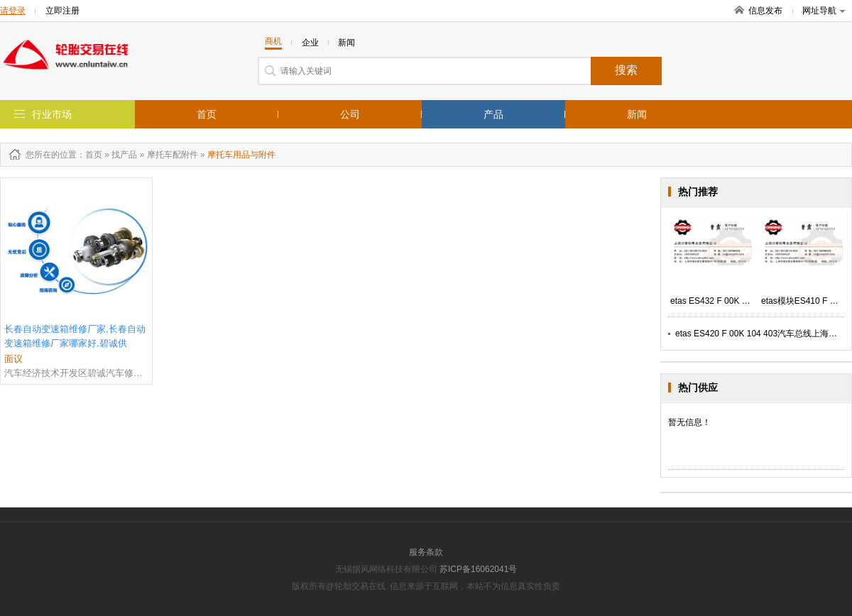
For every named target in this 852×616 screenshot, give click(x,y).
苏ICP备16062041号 (478, 569)
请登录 (13, 11)
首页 (207, 114)
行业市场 (52, 114)
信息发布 (765, 11)
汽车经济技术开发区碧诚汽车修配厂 (76, 373)
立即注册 (62, 11)
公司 (350, 114)
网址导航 (824, 11)
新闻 (637, 114)
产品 (493, 114)
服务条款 (426, 552)
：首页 (89, 155)
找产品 (124, 155)
